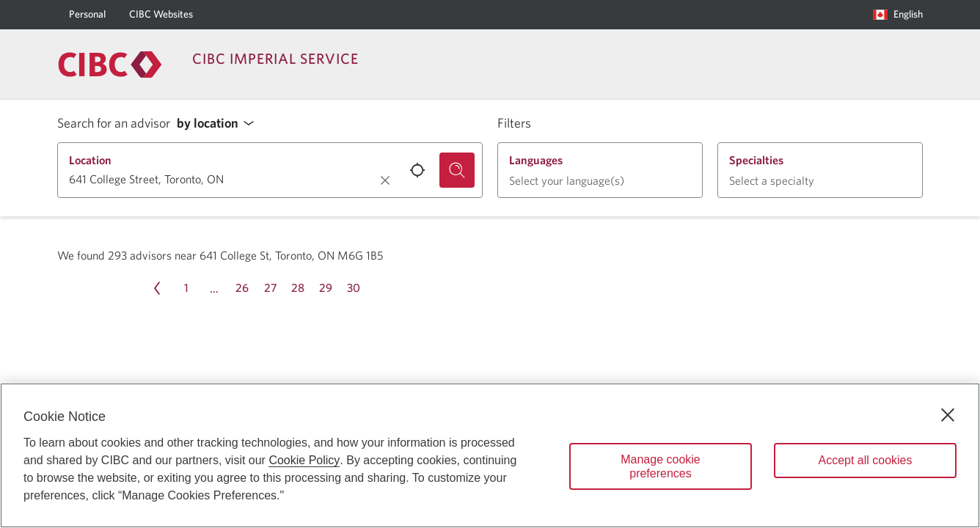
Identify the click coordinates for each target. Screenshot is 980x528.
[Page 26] (242, 288)
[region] (490, 455)
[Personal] (87, 15)
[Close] (948, 415)
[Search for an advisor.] (457, 170)
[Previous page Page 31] (157, 288)
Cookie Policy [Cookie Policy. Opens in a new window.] (304, 460)
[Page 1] (186, 288)
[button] (219, 124)
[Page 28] (298, 288)
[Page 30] (354, 288)
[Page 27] (270, 288)
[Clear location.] (385, 180)
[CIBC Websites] (161, 15)
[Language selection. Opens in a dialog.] (898, 15)
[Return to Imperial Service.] (110, 65)
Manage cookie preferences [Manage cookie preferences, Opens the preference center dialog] (661, 466)
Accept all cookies (865, 460)
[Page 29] (326, 288)
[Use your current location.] (417, 170)
